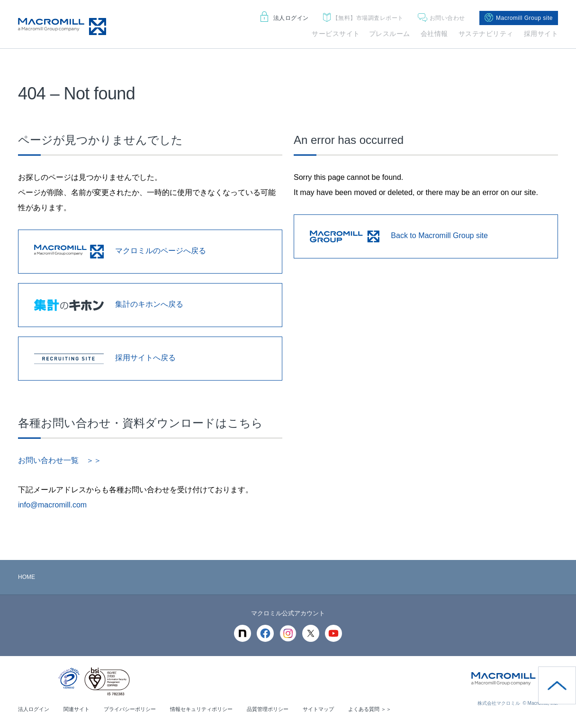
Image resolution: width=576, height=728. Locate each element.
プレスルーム (390, 34)
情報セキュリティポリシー (214, 709)
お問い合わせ (441, 18)
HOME (27, 577)
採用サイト (541, 34)
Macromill (62, 27)
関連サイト (81, 709)
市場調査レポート (363, 18)
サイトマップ (339, 709)
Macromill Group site (519, 18)
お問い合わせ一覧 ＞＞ (60, 460)
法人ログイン (285, 18)
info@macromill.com (52, 505)
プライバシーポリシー (137, 709)
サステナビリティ (486, 34)
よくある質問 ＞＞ (394, 709)
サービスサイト (336, 34)
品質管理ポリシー (285, 709)
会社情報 (434, 34)
